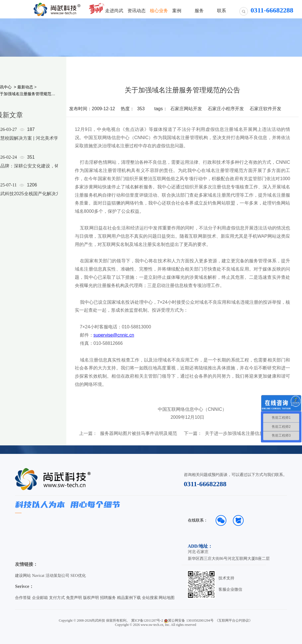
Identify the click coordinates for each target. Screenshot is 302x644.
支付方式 (57, 598)
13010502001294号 (200, 620)
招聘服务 (108, 598)
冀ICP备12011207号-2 (147, 620)
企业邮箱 (40, 598)
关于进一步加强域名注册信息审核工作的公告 (244, 433)
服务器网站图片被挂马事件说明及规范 (139, 433)
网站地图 (167, 598)
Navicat (38, 576)
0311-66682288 (205, 484)
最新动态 (25, 87)
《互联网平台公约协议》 (234, 620)
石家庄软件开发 (265, 109)
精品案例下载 (129, 598)
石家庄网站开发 (186, 109)
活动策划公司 (58, 576)
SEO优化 (78, 576)
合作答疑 (23, 598)
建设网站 (23, 576)
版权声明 (91, 598)
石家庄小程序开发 (226, 109)
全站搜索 (150, 598)
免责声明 (74, 598)
